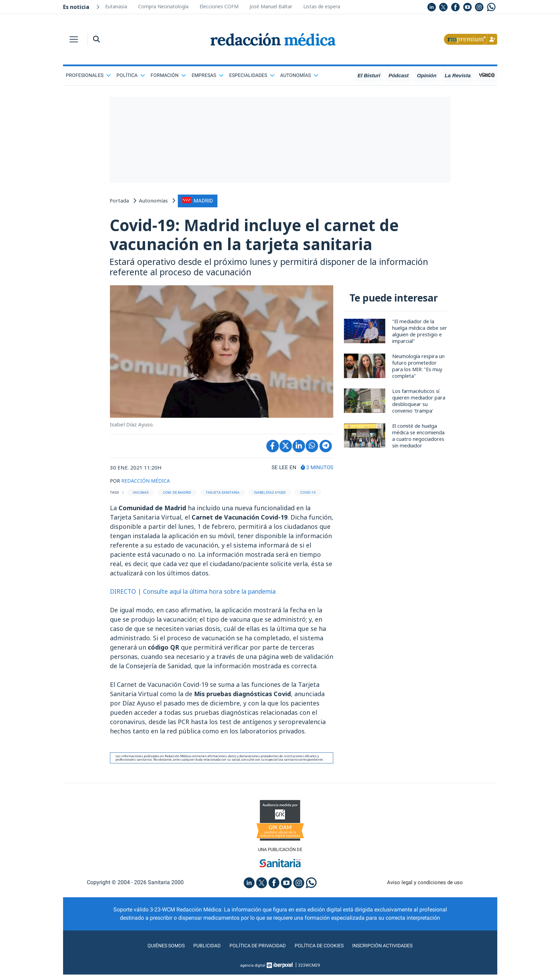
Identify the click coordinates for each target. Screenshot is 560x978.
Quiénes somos (157, 949)
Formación (168, 75)
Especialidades (252, 75)
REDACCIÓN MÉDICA (147, 483)
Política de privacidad (255, 949)
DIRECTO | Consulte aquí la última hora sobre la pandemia (197, 594)
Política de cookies (321, 949)
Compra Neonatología (163, 6)
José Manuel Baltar (271, 6)
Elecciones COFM (219, 6)
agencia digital (253, 969)
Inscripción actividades (390, 949)
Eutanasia (116, 6)
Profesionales (88, 75)
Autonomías (299, 75)
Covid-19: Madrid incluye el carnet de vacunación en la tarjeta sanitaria (269, 235)
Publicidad (201, 949)
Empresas (208, 75)
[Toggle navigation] (74, 39)
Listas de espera (322, 6)
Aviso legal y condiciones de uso (425, 886)
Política (131, 75)
